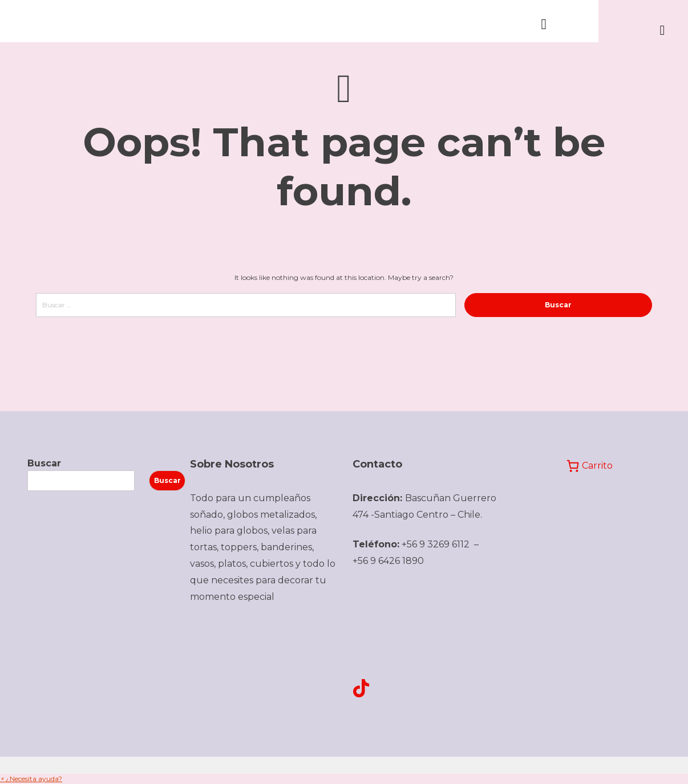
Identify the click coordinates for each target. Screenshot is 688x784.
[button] (31, 779)
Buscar (44, 463)
